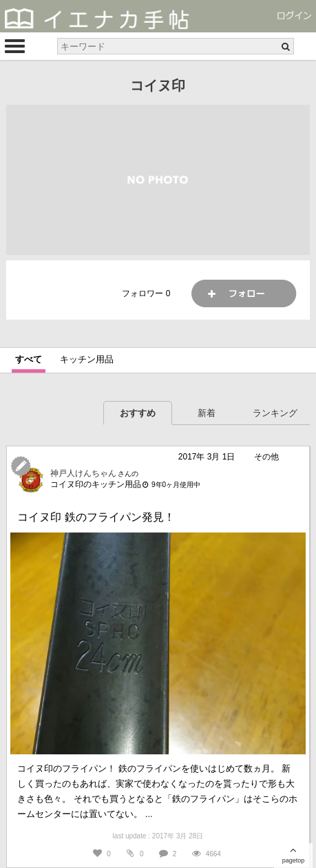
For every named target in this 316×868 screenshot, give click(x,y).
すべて (29, 359)
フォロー (244, 293)
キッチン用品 (87, 359)
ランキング (275, 413)
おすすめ (138, 413)
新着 (207, 413)
